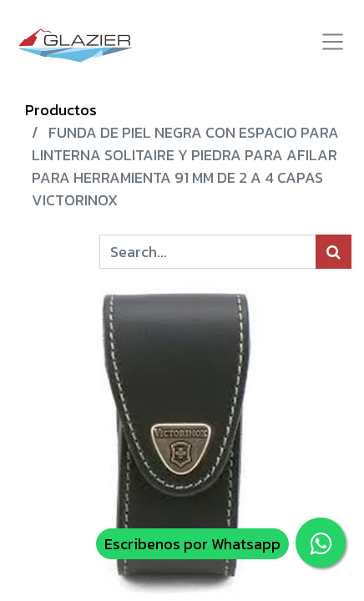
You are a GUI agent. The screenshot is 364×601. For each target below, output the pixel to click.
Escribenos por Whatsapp (192, 544)
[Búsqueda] (334, 252)
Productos (61, 110)
